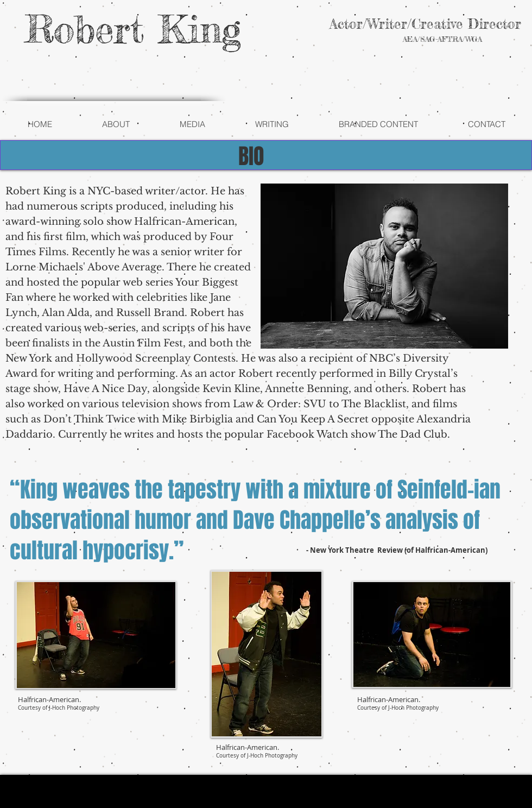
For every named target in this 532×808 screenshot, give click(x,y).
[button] (115, 124)
